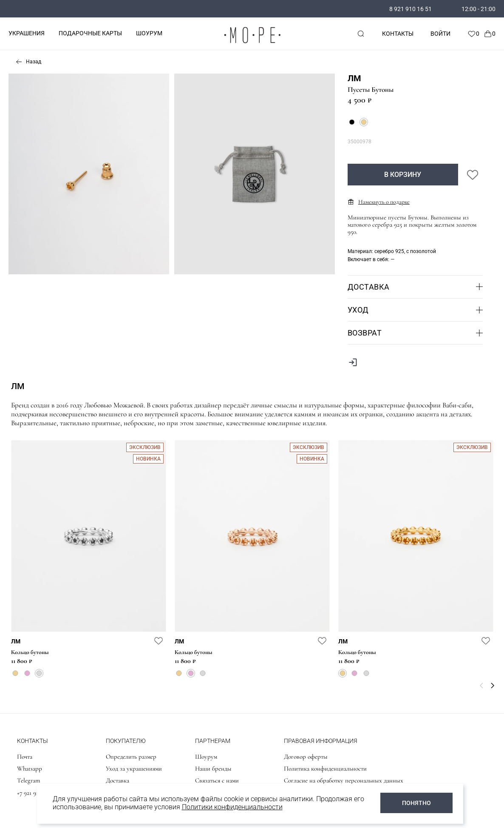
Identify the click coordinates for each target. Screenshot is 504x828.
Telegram (28, 780)
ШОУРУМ (149, 33)
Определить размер (131, 757)
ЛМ (354, 78)
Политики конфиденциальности (232, 807)
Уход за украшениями (134, 768)
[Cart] (490, 34)
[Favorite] (473, 34)
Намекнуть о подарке (379, 202)
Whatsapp (30, 768)
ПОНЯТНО (416, 803)
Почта (25, 757)
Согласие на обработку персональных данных (344, 780)
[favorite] (159, 640)
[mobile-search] (361, 34)
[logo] (252, 45)
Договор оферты (306, 757)
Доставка (118, 780)
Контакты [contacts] (398, 34)
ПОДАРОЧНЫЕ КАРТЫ (90, 33)
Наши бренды (213, 768)
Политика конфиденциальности (325, 768)
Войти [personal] (440, 34)
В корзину (403, 175)
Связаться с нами (217, 780)
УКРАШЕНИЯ (27, 33)
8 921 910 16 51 (411, 9)
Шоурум (206, 757)
